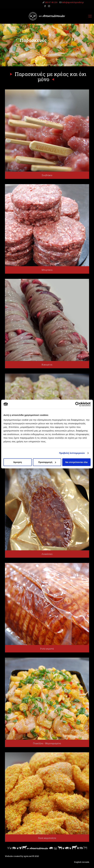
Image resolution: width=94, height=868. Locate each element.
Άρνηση (18, 462)
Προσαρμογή (47, 462)
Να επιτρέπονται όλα (76, 462)
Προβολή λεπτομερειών (72, 453)
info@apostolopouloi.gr (73, 2)
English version (82, 862)
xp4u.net (28, 856)
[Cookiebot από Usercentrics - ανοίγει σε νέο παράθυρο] (77, 404)
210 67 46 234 (51, 2)
